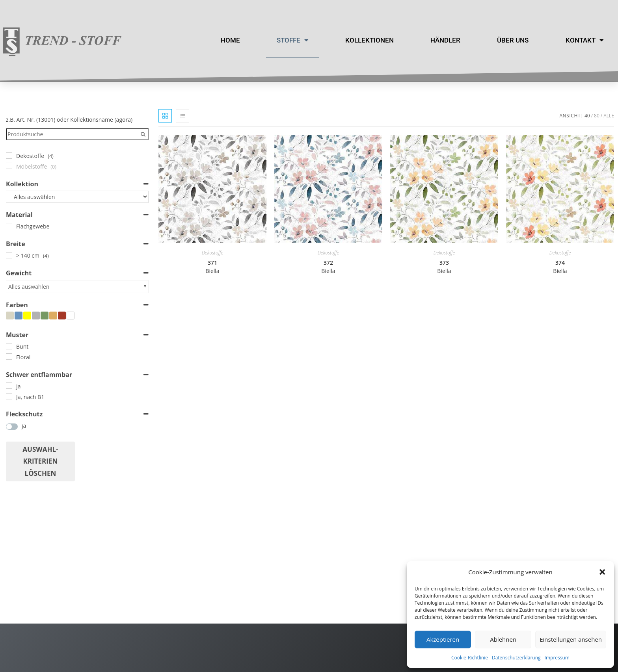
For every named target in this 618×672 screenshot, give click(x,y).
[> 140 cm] (9, 255)
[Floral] (9, 356)
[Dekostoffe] (9, 156)
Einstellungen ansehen (571, 639)
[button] (602, 572)
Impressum (557, 658)
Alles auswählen (29, 287)
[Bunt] (9, 346)
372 (328, 267)
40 (587, 116)
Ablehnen (503, 639)
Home (230, 40)
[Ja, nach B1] (9, 396)
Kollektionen (369, 40)
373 (444, 267)
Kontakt (584, 40)
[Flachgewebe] (9, 226)
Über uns (513, 40)
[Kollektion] (77, 197)
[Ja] (9, 386)
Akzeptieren (443, 639)
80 (597, 116)
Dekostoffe (213, 253)
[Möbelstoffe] (9, 166)
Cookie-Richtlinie (470, 658)
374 (560, 267)
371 (212, 267)
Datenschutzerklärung (516, 658)
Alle (609, 116)
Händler (445, 40)
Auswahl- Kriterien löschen (40, 461)
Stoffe (292, 40)
